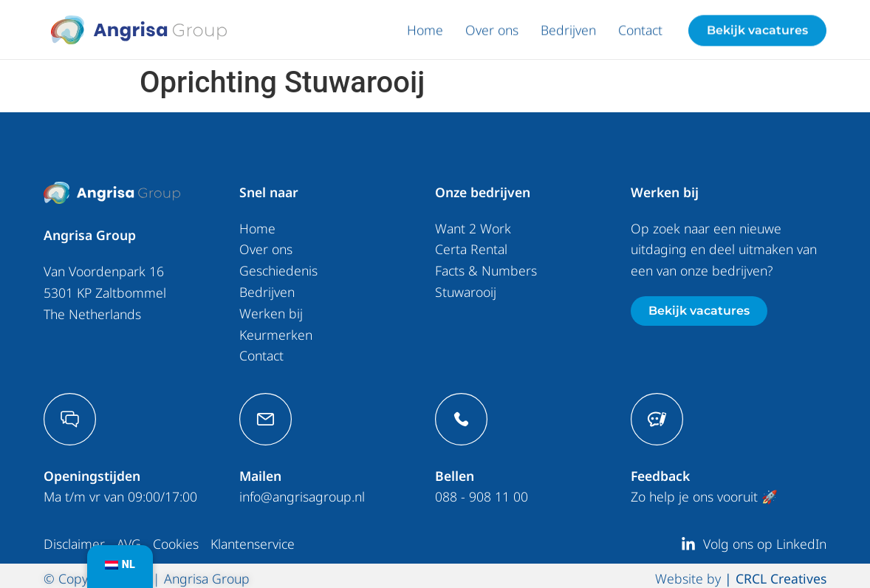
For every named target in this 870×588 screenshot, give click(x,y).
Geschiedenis (278, 270)
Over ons (492, 33)
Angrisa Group (90, 235)
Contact (640, 33)
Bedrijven (568, 33)
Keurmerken (276, 334)
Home (425, 33)
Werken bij (271, 312)
